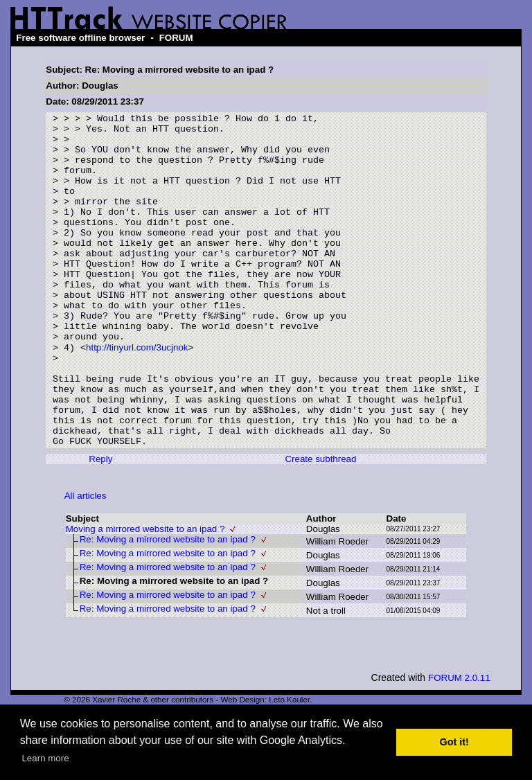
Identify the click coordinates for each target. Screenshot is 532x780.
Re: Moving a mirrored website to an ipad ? (168, 605)
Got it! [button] (454, 742)
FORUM (176, 38)
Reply (100, 525)
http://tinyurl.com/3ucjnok (137, 395)
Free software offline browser (80, 38)
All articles (86, 561)
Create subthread (320, 525)
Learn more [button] (45, 758)
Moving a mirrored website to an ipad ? (145, 595)
